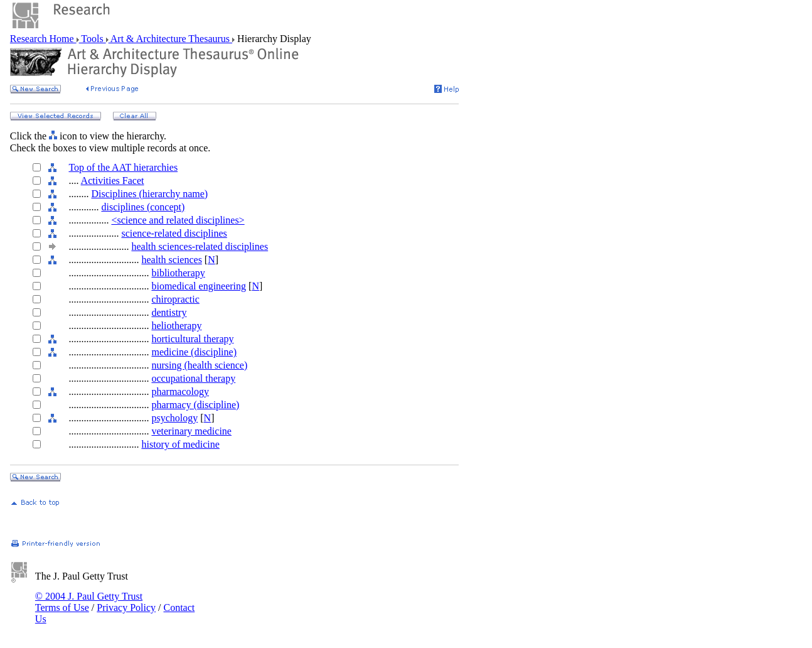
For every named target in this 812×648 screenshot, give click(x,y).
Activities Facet (113, 181)
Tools (93, 39)
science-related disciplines (174, 233)
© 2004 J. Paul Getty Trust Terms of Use (89, 602)
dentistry (169, 312)
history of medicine (180, 444)
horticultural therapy (192, 339)
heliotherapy (176, 326)
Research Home (43, 39)
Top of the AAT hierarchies (123, 167)
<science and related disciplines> (178, 220)
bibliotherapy (178, 273)
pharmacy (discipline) (195, 405)
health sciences (171, 260)
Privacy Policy (126, 607)
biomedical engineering (199, 286)
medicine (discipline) (194, 352)
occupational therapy (193, 378)
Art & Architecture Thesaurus (170, 39)
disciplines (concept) (143, 207)
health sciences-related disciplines (200, 246)
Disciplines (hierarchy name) (149, 194)
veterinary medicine (191, 431)
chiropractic (175, 299)
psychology (174, 418)
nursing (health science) (199, 365)
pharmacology (180, 391)
